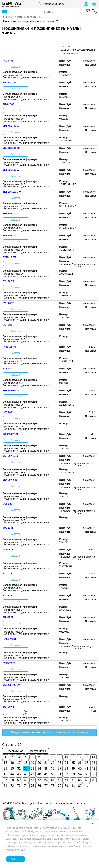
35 (46, 768)
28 (93, 763)
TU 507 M (8, 617)
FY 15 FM (8, 61)
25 (73, 763)
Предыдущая (14, 751)
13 (87, 757)
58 (12, 780)
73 (19, 786)
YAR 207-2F (9, 707)
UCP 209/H (8, 504)
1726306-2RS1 (10, 434)
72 (12, 786)
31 (19, 768)
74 (26, 786)
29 (5, 768)
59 (19, 780)
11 (73, 757)
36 (53, 768)
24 (66, 763)
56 (93, 774)
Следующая (37, 751)
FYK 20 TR (8, 281)
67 (73, 780)
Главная (8, 17)
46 (26, 774)
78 (53, 786)
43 (5, 774)
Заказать (16, 67)
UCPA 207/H (9, 639)
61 (32, 780)
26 (80, 763)
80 (66, 786)
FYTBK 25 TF (10, 550)
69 (87, 780)
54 (80, 774)
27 (87, 763)
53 (73, 774)
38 (66, 768)
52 (66, 774)
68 (80, 780)
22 (53, 763)
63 (46, 780)
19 (32, 763)
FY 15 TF (7, 596)
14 (93, 757)
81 (73, 786)
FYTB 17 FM (9, 257)
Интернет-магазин (29, 17)
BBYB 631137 (10, 83)
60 (26, 780)
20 (39, 763)
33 (32, 768)
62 (39, 780)
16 (12, 763)
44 (12, 774)
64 (53, 780)
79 (60, 786)
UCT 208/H (8, 325)
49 (46, 774)
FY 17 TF (7, 574)
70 (93, 780)
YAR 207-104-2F (11, 456)
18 (26, 763)
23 (60, 763)
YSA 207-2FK (10, 480)
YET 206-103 (10, 235)
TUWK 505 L (9, 104)
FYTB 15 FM (9, 347)
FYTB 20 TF (9, 663)
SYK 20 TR (9, 303)
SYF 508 (7, 369)
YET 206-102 (10, 214)
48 (39, 774)
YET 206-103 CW (12, 192)
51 (60, 774)
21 (46, 763)
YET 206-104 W (11, 126)
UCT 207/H (8, 412)
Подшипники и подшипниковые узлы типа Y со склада (49, 732)
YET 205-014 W (11, 391)
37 (60, 768)
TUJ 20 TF (8, 528)
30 (12, 768)
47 (32, 774)
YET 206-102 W (11, 170)
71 (5, 786)
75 (32, 786)
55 (87, 774)
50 (53, 774)
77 (46, 786)
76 (39, 786)
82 (80, 786)
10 (66, 757)
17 (19, 763)
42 (93, 768)
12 (80, 757)
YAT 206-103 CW (12, 685)
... (87, 786)
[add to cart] (26, 712)
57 (5, 780)
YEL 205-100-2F (11, 148)
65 (60, 780)
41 (87, 768)
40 (80, 768)
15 (5, 763)
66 (66, 780)
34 (39, 768)
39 (73, 768)
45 (19, 774)
